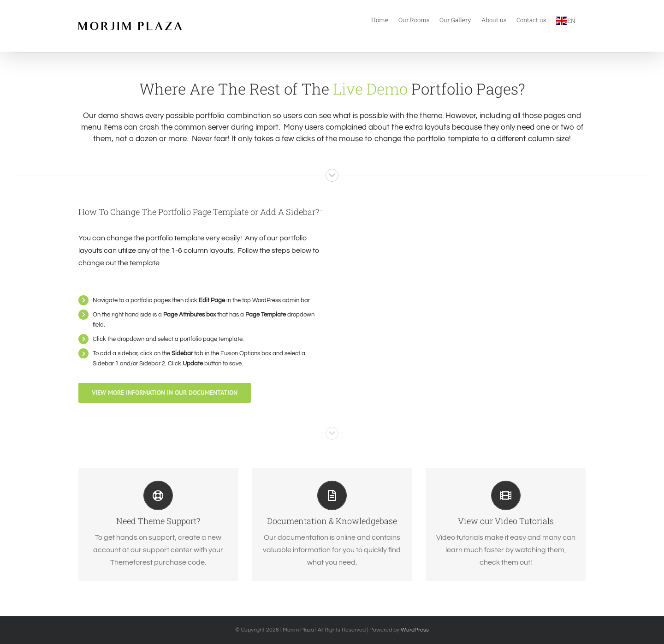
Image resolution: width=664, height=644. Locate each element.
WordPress (415, 630)
